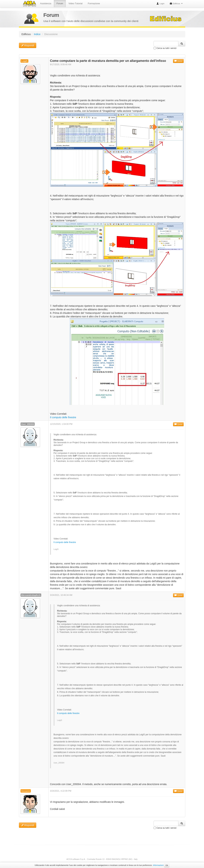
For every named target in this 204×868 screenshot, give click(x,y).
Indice (37, 34)
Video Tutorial (75, 3)
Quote (178, 61)
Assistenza (46, 3)
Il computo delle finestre (63, 417)
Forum (60, 3)
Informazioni (158, 865)
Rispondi (28, 45)
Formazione (94, 3)
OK (167, 865)
